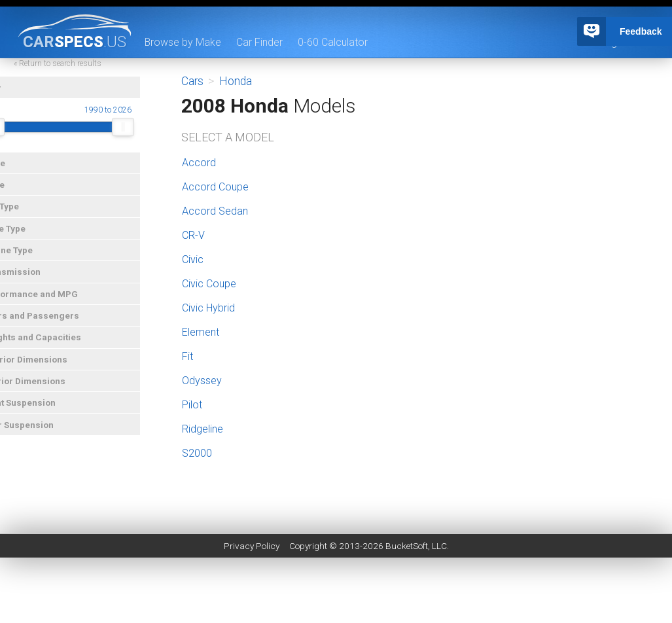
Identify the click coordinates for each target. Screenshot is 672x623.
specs (75, 41)
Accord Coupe (215, 187)
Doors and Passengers (54, 324)
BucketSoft (407, 546)
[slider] (17, 135)
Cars (192, 81)
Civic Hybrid (208, 308)
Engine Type (31, 258)
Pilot (192, 405)
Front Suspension (42, 411)
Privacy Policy (252, 546)
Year (15, 96)
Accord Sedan (215, 211)
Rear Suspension (41, 433)
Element (201, 332)
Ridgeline (203, 429)
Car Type (24, 215)
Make (17, 171)
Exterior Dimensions (48, 368)
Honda (236, 81)
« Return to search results (81, 72)
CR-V (193, 235)
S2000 (197, 453)
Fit (187, 356)
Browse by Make (183, 42)
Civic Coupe (209, 284)
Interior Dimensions (47, 389)
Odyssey (202, 381)
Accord (199, 163)
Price (17, 193)
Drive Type (27, 237)
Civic (193, 259)
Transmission (35, 280)
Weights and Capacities (55, 346)
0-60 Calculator (333, 42)
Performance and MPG (53, 302)
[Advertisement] (336, 594)
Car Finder (260, 42)
